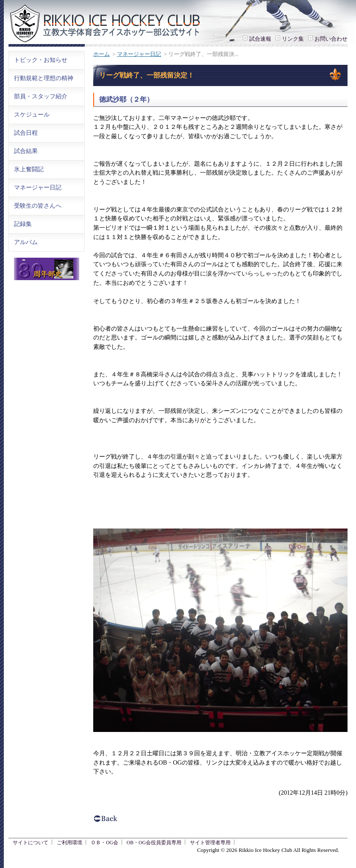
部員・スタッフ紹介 (41, 96)
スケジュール (32, 114)
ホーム (102, 54)
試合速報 (260, 39)
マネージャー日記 (139, 54)
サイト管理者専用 (210, 843)
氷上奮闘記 (29, 169)
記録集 (23, 224)
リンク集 (293, 39)
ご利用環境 (70, 843)
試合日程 (26, 133)
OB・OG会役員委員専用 (154, 843)
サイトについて (31, 843)
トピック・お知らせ (41, 60)
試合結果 (26, 151)
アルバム (26, 242)
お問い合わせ (331, 39)
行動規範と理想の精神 (44, 78)
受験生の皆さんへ (38, 206)
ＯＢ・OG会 (104, 843)
